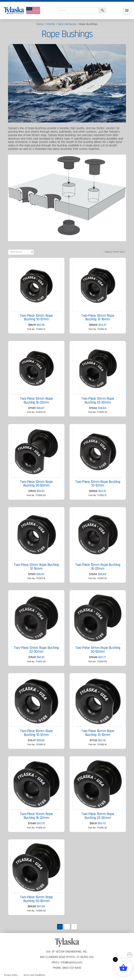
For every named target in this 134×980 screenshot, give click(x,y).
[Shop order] (21, 252)
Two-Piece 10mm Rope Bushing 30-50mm (36, 484)
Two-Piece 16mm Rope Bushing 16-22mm (36, 816)
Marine (51, 24)
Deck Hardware (67, 24)
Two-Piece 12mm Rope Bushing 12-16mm (36, 567)
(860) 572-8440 (72, 968)
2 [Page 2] (67, 927)
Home (40, 24)
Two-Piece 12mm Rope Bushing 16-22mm (98, 567)
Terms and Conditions (34, 975)
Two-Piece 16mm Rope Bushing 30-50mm (36, 899)
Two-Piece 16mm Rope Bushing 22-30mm (98, 816)
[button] (127, 10)
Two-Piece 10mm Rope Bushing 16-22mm (36, 401)
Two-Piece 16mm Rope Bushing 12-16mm (98, 733)
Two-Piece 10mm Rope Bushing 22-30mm (98, 401)
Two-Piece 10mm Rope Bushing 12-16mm (98, 318)
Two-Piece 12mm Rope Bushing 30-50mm (98, 650)
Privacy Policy (11, 975)
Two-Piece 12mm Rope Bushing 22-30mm (36, 650)
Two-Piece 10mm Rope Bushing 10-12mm (36, 318)
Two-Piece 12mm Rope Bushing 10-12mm (98, 484)
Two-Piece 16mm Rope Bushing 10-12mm (36, 733)
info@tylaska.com (72, 962)
